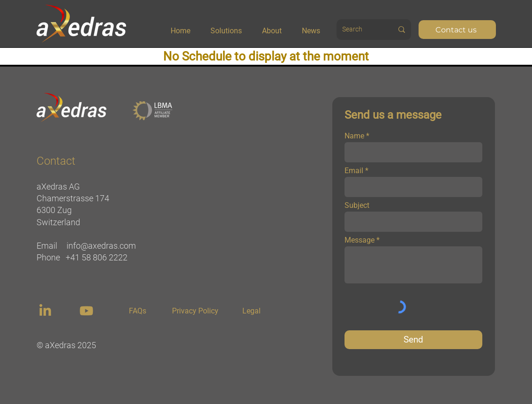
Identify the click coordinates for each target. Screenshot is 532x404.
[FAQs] (138, 311)
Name (354, 136)
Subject (357, 206)
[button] (232, 27)
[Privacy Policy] (195, 311)
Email (354, 171)
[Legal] (252, 311)
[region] (46, 311)
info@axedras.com (101, 246)
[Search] (357, 30)
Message (360, 240)
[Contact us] (457, 30)
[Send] (413, 340)
